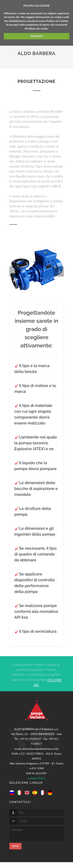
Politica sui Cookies (57, 21)
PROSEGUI (36, 36)
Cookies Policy (36, 778)
